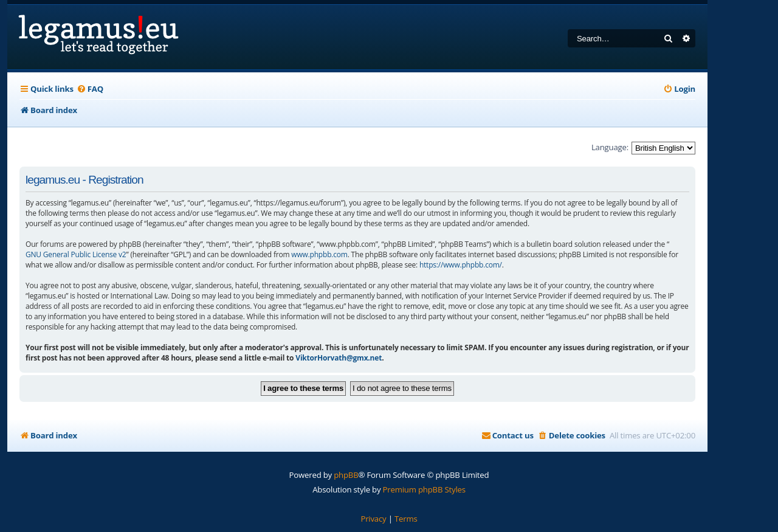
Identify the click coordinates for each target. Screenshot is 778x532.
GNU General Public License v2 (76, 254)
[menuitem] (90, 89)
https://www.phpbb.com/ (461, 265)
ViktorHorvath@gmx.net (339, 358)
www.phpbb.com (319, 254)
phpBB (346, 475)
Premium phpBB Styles (424, 489)
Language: (610, 147)
